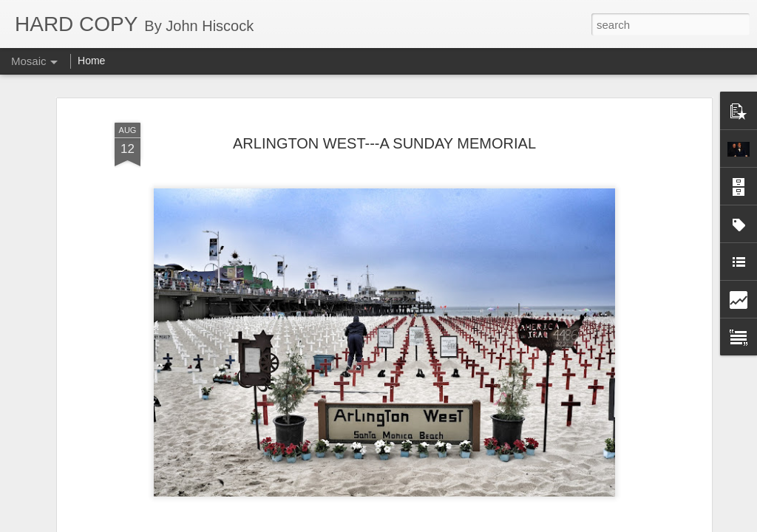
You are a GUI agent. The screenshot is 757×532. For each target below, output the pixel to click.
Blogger (425, 524)
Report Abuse (468, 524)
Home (91, 61)
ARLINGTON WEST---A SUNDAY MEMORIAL (384, 128)
